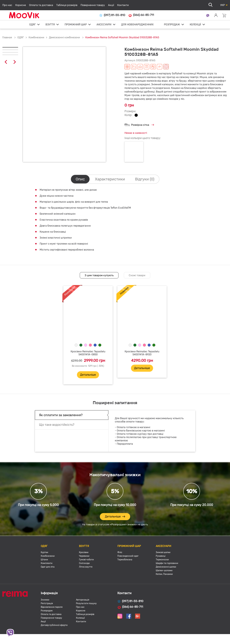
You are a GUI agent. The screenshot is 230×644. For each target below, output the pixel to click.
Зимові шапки (163, 552)
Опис (80, 179)
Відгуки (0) (145, 179)
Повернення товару (93, 5)
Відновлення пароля (52, 607)
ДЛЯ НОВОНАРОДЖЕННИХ (137, 25)
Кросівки (84, 552)
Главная (7, 37)
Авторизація (83, 600)
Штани (44, 560)
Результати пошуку (86, 603)
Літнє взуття (86, 567)
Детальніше (88, 375)
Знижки (45, 600)
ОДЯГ (32, 25)
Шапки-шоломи (164, 570)
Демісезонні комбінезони (65, 37)
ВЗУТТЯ (50, 25)
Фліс (120, 552)
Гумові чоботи (86, 560)
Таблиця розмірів (67, 5)
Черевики (84, 556)
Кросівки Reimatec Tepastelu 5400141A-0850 (88, 353)
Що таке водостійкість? (57, 425)
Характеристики (110, 179)
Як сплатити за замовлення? (61, 415)
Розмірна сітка (139, 125)
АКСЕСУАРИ (104, 25)
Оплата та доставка (41, 5)
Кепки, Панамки (164, 574)
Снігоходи (84, 563)
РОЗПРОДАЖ (172, 25)
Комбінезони (36, 37)
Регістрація (47, 603)
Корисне (21, 5)
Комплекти (47, 563)
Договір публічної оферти (54, 625)
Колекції (80, 618)
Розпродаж (47, 611)
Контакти (123, 5)
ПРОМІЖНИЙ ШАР (76, 25)
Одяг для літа (48, 567)
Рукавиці (161, 556)
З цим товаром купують (99, 275)
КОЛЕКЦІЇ (195, 25)
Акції (111, 5)
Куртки (44, 552)
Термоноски (162, 560)
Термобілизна (125, 560)
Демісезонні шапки (166, 567)
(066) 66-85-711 (141, 15)
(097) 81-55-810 (112, 15)
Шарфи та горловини (167, 563)
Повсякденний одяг (128, 556)
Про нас (7, 5)
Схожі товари (137, 275)
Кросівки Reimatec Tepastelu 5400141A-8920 (142, 353)
